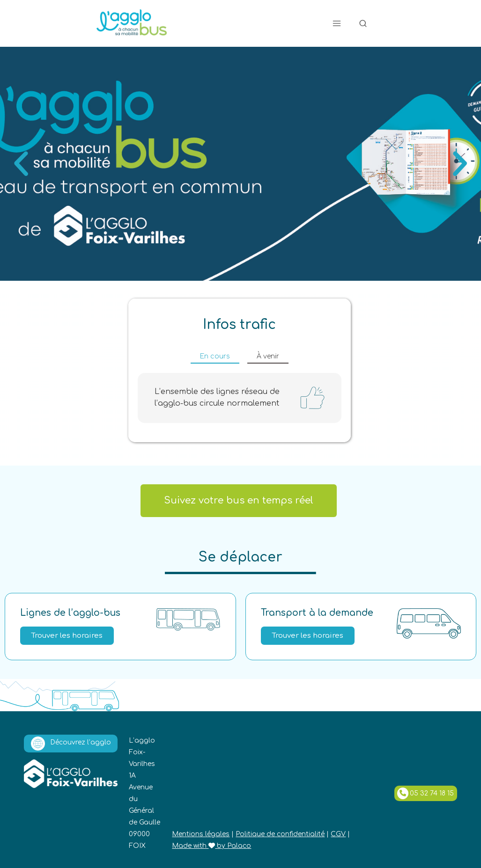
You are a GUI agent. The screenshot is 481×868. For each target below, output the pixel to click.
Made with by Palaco (211, 846)
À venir (268, 356)
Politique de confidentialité (280, 834)
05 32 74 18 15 (425, 793)
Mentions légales (201, 834)
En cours (215, 356)
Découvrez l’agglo (71, 744)
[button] (21, 164)
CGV (338, 834)
